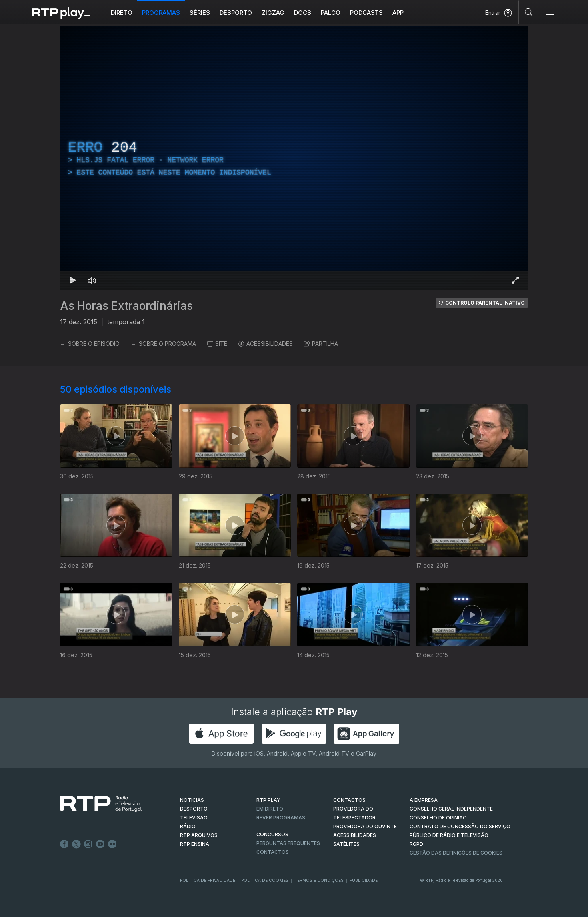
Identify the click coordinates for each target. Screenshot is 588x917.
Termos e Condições (319, 880)
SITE (217, 344)
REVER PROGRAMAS (281, 818)
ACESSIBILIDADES (266, 344)
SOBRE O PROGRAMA (163, 344)
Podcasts (366, 13)
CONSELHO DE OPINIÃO (438, 818)
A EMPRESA (424, 800)
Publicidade (364, 880)
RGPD (416, 844)
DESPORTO (194, 809)
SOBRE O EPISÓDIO (90, 344)
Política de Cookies (265, 880)
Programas (161, 13)
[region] (294, 158)
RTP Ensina (195, 844)
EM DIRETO (270, 809)
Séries (200, 13)
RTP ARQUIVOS (199, 835)
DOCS (303, 13)
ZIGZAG (273, 13)
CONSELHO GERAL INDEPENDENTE (451, 809)
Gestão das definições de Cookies (456, 853)
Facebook (64, 844)
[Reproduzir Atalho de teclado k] (73, 280)
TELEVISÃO (194, 818)
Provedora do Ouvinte (365, 826)
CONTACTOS (349, 800)
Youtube (100, 844)
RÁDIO (188, 826)
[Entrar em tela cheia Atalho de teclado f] (515, 280)
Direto (122, 13)
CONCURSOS (272, 834)
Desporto (236, 13)
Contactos (273, 852)
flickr (112, 844)
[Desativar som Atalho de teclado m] (92, 280)
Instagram (88, 844)
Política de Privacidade (208, 880)
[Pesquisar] (529, 12)
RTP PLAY (268, 800)
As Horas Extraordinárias (126, 306)
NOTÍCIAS (192, 800)
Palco (331, 13)
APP (398, 13)
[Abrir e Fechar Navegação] (550, 13)
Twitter (76, 844)
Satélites (346, 844)
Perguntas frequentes (288, 843)
